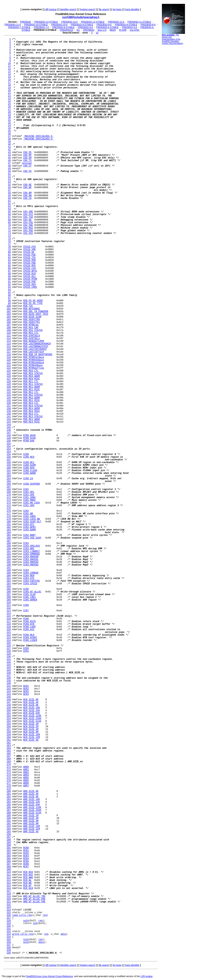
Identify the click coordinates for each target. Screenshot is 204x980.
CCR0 (26, 454)
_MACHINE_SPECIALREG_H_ (38, 136)
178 (9, 516)
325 (9, 913)
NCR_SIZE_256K (32, 719)
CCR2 (26, 511)
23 (9, 99)
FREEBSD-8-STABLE (126, 25)
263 (9, 745)
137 (9, 406)
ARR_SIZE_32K (32, 802)
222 (9, 635)
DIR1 (26, 651)
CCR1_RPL (29, 492)
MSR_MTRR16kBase (34, 363)
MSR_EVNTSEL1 (32, 338)
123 (9, 368)
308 (9, 867)
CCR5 (26, 589)
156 (9, 457)
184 (9, 533)
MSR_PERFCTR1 (32, 322)
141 (9, 417)
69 (9, 223)
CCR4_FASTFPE (32, 581)
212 (9, 608)
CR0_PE (27, 152)
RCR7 (26, 867)
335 (9, 940)
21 (9, 93)
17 (9, 82)
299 (9, 843)
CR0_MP (27, 155)
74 (9, 236)
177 (9, 514)
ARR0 (26, 767)
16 (9, 80)
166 (9, 484)
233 (9, 665)
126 (9, 376)
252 (9, 716)
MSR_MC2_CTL (31, 392)
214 (9, 613)
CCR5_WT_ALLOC (32, 592)
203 (9, 584)
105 (9, 320)
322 (9, 905)
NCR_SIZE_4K (31, 702)
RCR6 (26, 864)
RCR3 (26, 856)
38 (9, 139)
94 (9, 290)
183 (9, 530)
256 (9, 727)
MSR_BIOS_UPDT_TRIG (36, 314)
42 (9, 150)
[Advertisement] (173, 105)
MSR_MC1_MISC (32, 390)
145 (9, 427)
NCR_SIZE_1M (31, 724)
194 (9, 560)
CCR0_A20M (30, 465)
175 (9, 508)
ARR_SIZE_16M (32, 826)
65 (9, 212)
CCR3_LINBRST (32, 551)
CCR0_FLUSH (30, 471)
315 (9, 886)
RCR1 (26, 851)
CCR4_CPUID (30, 584)
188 (9, 543)
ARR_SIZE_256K (32, 810)
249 (9, 708)
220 (9, 630)
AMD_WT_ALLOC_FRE (34, 902)
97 (9, 298)
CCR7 (26, 611)
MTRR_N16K (30, 438)
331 (9, 929)
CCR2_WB (28, 514)
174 (9, 506)
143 (9, 422)
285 (9, 805)
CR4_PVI (28, 214)
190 (9, 549)
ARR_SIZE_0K (31, 791)
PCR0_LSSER (30, 640)
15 (9, 77)
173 (9, 503)
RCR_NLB (28, 888)
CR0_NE (27, 185)
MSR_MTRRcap (31, 325)
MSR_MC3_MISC (32, 422)
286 (9, 807)
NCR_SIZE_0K (31, 700)
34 (9, 128)
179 (9, 519)
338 (9, 948)
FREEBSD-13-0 (70, 22)
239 (9, 681)
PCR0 (26, 619)
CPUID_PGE (30, 282)
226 (9, 646)
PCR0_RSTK (30, 622)
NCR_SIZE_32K (32, 710)
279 (9, 789)
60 (9, 198)
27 (9, 109)
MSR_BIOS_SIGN (32, 317)
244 (9, 694)
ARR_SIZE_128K (32, 807)
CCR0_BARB (30, 473)
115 (9, 347)
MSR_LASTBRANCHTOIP (36, 347)
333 (9, 934)
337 (9, 945)
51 (9, 174)
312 (9, 878)
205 (9, 589)
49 (9, 169)
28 (9, 112)
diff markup (51, 9)
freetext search (88, 9)
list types (117, 9)
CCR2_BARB (30, 530)
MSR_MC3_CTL (31, 414)
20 (9, 90)
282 (9, 797)
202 (9, 581)
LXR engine (146, 976)
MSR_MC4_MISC (32, 411)
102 (9, 312)
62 (9, 204)
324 (9, 910)
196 (9, 565)
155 (9, 454)
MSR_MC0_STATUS (33, 374)
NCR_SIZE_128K (32, 716)
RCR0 (26, 848)
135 (9, 400)
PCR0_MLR (29, 635)
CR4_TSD (28, 217)
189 (9, 546)
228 (9, 651)
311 (9, 875)
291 (9, 821)
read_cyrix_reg (22, 915)
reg (45, 915)
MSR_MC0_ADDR (32, 376)
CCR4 (26, 570)
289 (9, 816)
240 (9, 683)
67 (9, 217)
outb (26, 921)
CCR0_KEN (29, 468)
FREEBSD (25, 22)
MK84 (113, 30)
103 (9, 314)
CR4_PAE (28, 225)
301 (9, 848)
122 (9, 365)
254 (9, 721)
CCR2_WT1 (29, 524)
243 (9, 692)
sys (65, 17)
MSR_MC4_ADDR (32, 409)
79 (9, 250)
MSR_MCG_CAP (31, 328)
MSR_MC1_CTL (31, 382)
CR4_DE (27, 220)
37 (9, 136)
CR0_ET (27, 166)
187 (9, 541)
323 (9, 907)
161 (9, 471)
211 (9, 605)
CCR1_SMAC (30, 498)
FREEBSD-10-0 (59, 25)
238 (9, 678)
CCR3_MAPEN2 (31, 562)
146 (9, 430)
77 (9, 244)
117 (9, 352)
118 (9, 355)
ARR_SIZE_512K (32, 813)
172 (9, 500)
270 (9, 764)
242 (9, 689)
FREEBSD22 (67, 30)
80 (9, 252)
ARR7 (26, 786)
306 (9, 861)
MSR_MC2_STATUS (33, 395)
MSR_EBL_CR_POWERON (36, 312)
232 (9, 662)
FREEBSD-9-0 (104, 25)
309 (9, 869)
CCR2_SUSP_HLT (32, 522)
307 (9, 864)
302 (9, 851)
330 (9, 926)
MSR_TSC (28, 306)
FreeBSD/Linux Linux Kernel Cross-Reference (49, 976)
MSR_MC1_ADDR (32, 387)
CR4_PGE (28, 231)
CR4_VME (28, 212)
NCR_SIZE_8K (31, 705)
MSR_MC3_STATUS (33, 417)
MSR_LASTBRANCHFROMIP (37, 344)
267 (9, 756)
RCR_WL (27, 880)
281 (9, 794)
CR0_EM (27, 158)
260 (9, 737)
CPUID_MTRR (30, 279)
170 (9, 495)
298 (9, 840)
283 (9, 799)
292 (9, 824)
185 (9, 535)
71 (9, 228)
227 (9, 648)
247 (9, 702)
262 (9, 743)
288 (9, 813)
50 (9, 171)
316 (9, 888)
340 (9, 953)
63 (9, 206)
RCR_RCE (28, 875)
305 (9, 859)
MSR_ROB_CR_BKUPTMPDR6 (38, 355)
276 (9, 781)
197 (9, 568)
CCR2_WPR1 (30, 527)
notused (27, 163)
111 (9, 336)
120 (9, 360)
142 (9, 419)
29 (9, 115)
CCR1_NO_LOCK (32, 503)
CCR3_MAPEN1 (31, 560)
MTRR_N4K (29, 441)
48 (9, 166)
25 (9, 104)
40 (9, 144)
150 (9, 441)
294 (9, 829)
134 (9, 398)
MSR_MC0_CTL (31, 371)
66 (9, 214)
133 (9, 395)
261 (9, 740)
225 (9, 643)
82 (9, 258)
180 (9, 522)
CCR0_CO (28, 479)
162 (9, 473)
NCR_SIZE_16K (32, 708)
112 (9, 338)
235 (9, 670)
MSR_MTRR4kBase (33, 365)
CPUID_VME (30, 250)
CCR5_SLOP (30, 595)
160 (9, 468)
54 (9, 182)
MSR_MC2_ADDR (32, 398)
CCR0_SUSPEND (32, 484)
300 (9, 845)
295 (9, 832)
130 (9, 387)
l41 (78, 30)
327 (9, 918)
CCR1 (26, 489)
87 (9, 271)
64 (9, 209)
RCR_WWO (28, 878)
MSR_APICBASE (32, 309)
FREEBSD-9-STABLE (82, 25)
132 (9, 392)
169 (9, 492)
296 (9, 834)
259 (9, 735)
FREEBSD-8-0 (148, 25)
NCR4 (26, 694)
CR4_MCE (28, 228)
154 (9, 452)
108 (9, 328)
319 (9, 896)
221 (9, 632)
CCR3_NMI (29, 549)
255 (9, 724)
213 (9, 611)
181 (9, 524)
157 (9, 460)
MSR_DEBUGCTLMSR (34, 341)
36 (9, 134)
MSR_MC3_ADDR (32, 419)
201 (9, 578)
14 (9, 74)
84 (9, 263)
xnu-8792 (135, 30)
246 (9, 700)
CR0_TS (27, 161)
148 (9, 436)
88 (9, 274)
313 (9, 880)
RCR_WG (27, 883)
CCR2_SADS (30, 516)
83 (9, 260)
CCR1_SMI (29, 495)
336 (9, 942)
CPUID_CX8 (30, 268)
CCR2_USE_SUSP (32, 538)
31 (9, 120)
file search (104, 9)
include (78, 17)
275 (9, 778)
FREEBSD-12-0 (116, 22)
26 (9, 107)
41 (9, 147)
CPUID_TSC (30, 258)
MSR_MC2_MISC (32, 400)
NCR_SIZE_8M (31, 732)
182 (9, 527)
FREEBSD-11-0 (13, 25)
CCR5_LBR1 (30, 597)
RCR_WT (27, 886)
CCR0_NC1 (29, 462)
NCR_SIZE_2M (31, 727)
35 (9, 131)
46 (9, 161)
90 (9, 279)
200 (9, 576)
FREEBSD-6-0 (85, 27)
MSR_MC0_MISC (32, 379)
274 (9, 775)
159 (9, 465)
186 (9, 538)
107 (9, 325)
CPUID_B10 (30, 274)
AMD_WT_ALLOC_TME (34, 896)
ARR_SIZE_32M (32, 829)
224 (9, 640)
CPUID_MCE (30, 266)
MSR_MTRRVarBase (34, 357)
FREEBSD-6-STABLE (63, 27)
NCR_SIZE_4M (31, 729)
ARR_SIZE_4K (31, 794)
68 (9, 220)
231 (9, 659)
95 (9, 293)
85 (9, 266)
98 (9, 301)
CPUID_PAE (30, 263)
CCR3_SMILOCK (32, 546)
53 (9, 179)
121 (9, 363)
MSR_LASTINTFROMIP (35, 349)
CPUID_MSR (30, 260)
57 (9, 190)
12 (9, 69)
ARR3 (26, 775)
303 (9, 853)
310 (9, 872)
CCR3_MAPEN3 (31, 565)
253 (9, 719)
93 (9, 287)
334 (9, 937)
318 (9, 894)
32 (9, 123)
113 (9, 341)
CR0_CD (27, 198)
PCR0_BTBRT (30, 638)
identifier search (68, 9)
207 (9, 595)
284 (9, 802)
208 (9, 597)
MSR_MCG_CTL (31, 333)
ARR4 (26, 778)
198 (9, 570)
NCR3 (26, 692)
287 (9, 810)
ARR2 (26, 772)
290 (9, 818)
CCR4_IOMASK (31, 573)
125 (9, 374)
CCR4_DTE (29, 578)
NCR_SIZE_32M (32, 737)
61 (9, 201)
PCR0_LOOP (30, 627)
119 (9, 357)
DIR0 (26, 648)
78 (9, 247)
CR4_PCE (28, 233)
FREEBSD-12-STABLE (93, 22)
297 (9, 837)
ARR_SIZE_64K (32, 805)
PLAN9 (123, 30)
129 (9, 384)
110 (9, 333)
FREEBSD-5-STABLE (107, 27)
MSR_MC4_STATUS (33, 406)
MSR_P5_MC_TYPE (33, 303)
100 (9, 306)
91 (9, 282)
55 (9, 185)
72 (9, 231)
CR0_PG (27, 171)
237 (9, 675)
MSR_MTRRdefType (34, 368)
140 (9, 414)
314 (9, 883)
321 (9, 902)
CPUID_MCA (30, 285)
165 (9, 481)
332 (9, 931)
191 (9, 551)
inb (35, 923)
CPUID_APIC (30, 271)
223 (9, 638)
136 (9, 403)
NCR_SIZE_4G (31, 740)
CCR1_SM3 (29, 506)
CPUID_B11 (30, 276)
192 (9, 554)
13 (9, 72)
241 (9, 686)
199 (9, 573)
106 (9, 322)
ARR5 (26, 781)
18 (9, 85)
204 (9, 586)
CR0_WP (27, 188)
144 (9, 425)
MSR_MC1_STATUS (33, 384)
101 (9, 309)
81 (9, 255)
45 (9, 158)
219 (9, 627)
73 (9, 233)
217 (9, 622)
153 (9, 449)
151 (9, 444)
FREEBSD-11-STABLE (139, 22)
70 (9, 225)
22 (9, 96)
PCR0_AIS (29, 630)
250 (9, 710)
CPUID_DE (29, 252)
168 (9, 489)
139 (9, 411)
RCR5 (26, 861)
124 (9, 371)
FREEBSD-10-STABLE (36, 25)
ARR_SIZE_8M (31, 824)
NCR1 (26, 686)
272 (9, 770)
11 (9, 66)
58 (9, 193)
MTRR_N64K (30, 436)
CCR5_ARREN (30, 600)
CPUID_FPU (30, 247)
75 (9, 239)
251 (9, 713)
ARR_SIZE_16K (32, 799)
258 (9, 732)
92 (9, 285)
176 (9, 511)
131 (9, 390)
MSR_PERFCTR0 (32, 320)
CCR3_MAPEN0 (31, 557)
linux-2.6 (102, 30)
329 (9, 923)
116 (9, 349)
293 (9, 826)
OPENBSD (89, 30)
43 (9, 152)
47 (9, 163)
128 (9, 382)
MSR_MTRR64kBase (34, 360)
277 (9, 783)
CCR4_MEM (29, 576)
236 (9, 673)
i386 (70, 17)
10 (97, 33)
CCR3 (26, 543)
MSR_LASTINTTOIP (34, 352)
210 (9, 603)
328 (9, 921)
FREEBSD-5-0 (129, 27)
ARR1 (26, 770)
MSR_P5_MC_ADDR (33, 301)
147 (9, 433)
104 (9, 317)
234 (9, 667)
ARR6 (26, 783)
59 (9, 196)
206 (9, 592)
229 (9, 654)
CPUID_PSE (30, 255)
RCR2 (26, 853)
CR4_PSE (28, 223)
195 (9, 562)
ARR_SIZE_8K (31, 797)
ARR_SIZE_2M (31, 818)
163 (9, 476)
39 (9, 142)
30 (9, 117)
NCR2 (26, 689)
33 (9, 126)
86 (9, 268)
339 (9, 950)
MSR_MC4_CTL (31, 403)
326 (9, 915)
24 (9, 101)
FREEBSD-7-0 (41, 27)
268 (9, 759)
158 (9, 462)
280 (9, 791)
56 (9, 188)
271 (9, 767)
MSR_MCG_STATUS (33, 330)
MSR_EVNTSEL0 (32, 336)
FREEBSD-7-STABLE (19, 27)
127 (9, 379)
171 (9, 498)
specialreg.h (92, 17)
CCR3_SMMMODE (32, 554)
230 (9, 657)
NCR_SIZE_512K (32, 721)
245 (9, 697)
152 (9, 446)
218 (9, 624)
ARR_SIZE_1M (31, 816)
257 (9, 729)
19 (9, 88)
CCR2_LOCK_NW (32, 519)
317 (9, 891)
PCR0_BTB (29, 624)
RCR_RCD (28, 872)
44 (9, 155)
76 (9, 241)
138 (9, 409)
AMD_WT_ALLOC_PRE (34, 899)
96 (9, 295)
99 (9, 303)
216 (9, 619)
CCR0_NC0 (29, 457)
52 (9, 177)
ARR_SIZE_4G (31, 832)
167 (9, 487)
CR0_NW (27, 196)
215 (9, 616)
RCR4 (26, 859)
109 (9, 330)
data (63, 934)
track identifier (132, 9)
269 (9, 762)
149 (9, 438)
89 (9, 276)
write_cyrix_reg (22, 934)
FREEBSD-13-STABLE (46, 22)
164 (9, 479)
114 (9, 344)
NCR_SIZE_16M (32, 735)
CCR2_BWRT (30, 535)
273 (9, 772)
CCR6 (26, 605)
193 (9, 557)
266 (9, 754)
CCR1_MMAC (30, 500)
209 (9, 600)
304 (9, 856)
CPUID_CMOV (30, 287)
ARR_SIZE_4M (31, 821)
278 (9, 786)
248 (9, 705)
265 (9, 751)
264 (9, 748)
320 (9, 899)
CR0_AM (27, 193)
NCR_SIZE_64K (32, 713)
